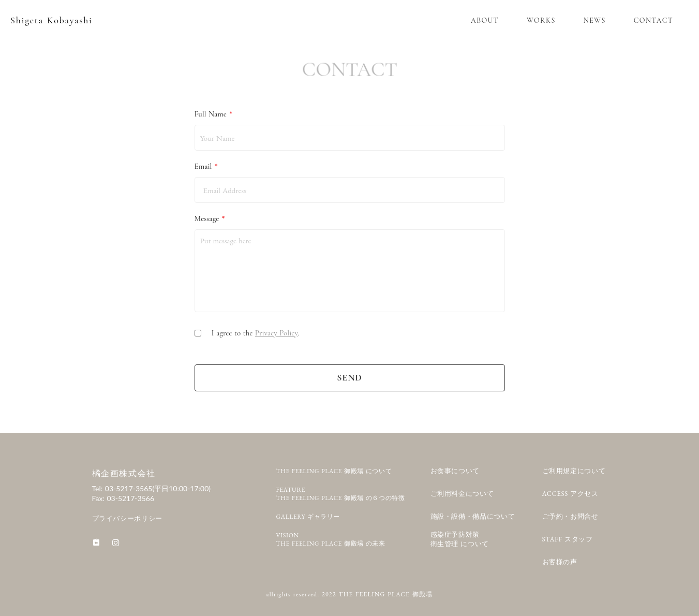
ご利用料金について (462, 494)
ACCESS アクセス (570, 494)
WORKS (541, 20)
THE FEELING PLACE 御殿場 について (334, 471)
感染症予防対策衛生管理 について (460, 539)
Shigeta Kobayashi (51, 20)
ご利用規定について (574, 471)
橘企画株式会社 (124, 473)
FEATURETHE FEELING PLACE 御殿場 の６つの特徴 (341, 494)
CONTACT (653, 20)
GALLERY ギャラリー (308, 517)
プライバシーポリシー (128, 518)
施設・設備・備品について (473, 516)
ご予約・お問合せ (570, 516)
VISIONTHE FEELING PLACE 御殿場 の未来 (331, 539)
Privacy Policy (276, 333)
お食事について (455, 471)
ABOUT (485, 20)
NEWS (595, 20)
